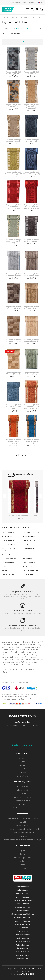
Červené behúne (9, 544)
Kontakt (32, 3)
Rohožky (23, 769)
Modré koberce (22, 938)
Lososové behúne (9, 559)
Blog (25, 3)
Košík (41, 10)
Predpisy (23, 794)
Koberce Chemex (8, 10)
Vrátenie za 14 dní (23, 611)
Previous (4, 496)
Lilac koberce (22, 928)
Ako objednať (23, 787)
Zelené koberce (23, 955)
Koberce (23, 758)
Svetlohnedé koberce (23, 918)
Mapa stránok (22, 826)
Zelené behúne (8, 574)
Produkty (22, 861)
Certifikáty (22, 836)
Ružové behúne (29, 567)
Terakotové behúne (31, 570)
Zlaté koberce (23, 959)
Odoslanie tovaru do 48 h (22, 625)
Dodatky (23, 772)
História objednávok (23, 858)
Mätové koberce (23, 935)
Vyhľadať (32, 10)
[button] (30, 29)
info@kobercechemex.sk (23, 745)
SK (42, 2)
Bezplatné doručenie (22, 592)
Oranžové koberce (23, 942)
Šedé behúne (7, 570)
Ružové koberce (23, 945)
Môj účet (37, 10)
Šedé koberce (23, 948)
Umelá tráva (22, 776)
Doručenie (23, 804)
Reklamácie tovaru (23, 797)
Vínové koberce (22, 897)
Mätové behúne (8, 563)
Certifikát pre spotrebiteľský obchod (23, 829)
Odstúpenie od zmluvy (22, 808)
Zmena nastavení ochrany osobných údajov (22, 840)
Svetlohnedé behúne (31, 548)
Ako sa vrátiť (23, 790)
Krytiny (22, 762)
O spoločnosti (16, 3)
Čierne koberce (22, 904)
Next (41, 496)
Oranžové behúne (9, 567)
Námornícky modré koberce (23, 914)
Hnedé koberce (23, 894)
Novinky (22, 868)
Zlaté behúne (28, 574)
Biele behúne (7, 536)
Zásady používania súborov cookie (22, 818)
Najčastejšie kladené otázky (22, 833)
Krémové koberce (23, 924)
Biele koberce (22, 890)
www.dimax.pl (27, 974)
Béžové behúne (29, 536)
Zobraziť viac (22, 455)
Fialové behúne (29, 544)
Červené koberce (22, 907)
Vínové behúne (29, 540)
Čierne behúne (8, 533)
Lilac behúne (28, 555)
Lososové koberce (22, 921)
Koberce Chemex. (26, 968)
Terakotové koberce (23, 952)
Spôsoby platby (23, 801)
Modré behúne (29, 563)
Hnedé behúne (8, 540)
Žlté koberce (22, 931)
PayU (29, 699)
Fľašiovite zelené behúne (33, 533)
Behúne (19, 18)
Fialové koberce (22, 911)
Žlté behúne (28, 559)
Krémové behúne (9, 555)
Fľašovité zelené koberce (23, 900)
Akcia (22, 865)
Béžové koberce (23, 887)
